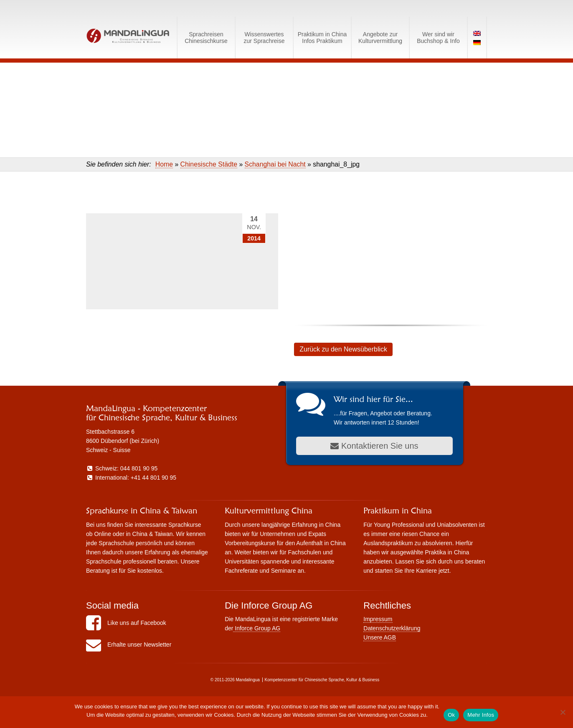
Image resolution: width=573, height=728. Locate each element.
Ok (451, 715)
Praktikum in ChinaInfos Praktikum (322, 38)
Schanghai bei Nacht (275, 164)
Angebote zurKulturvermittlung (380, 38)
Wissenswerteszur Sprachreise (264, 38)
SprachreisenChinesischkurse (206, 38)
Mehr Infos (481, 715)
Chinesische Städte (209, 164)
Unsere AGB (380, 637)
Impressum (378, 619)
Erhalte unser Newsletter (129, 645)
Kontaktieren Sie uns (374, 446)
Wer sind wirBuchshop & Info (438, 38)
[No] (563, 712)
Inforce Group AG (257, 628)
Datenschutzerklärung (392, 628)
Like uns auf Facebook (126, 623)
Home (164, 164)
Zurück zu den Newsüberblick (343, 349)
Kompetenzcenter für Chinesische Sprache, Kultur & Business (322, 680)
